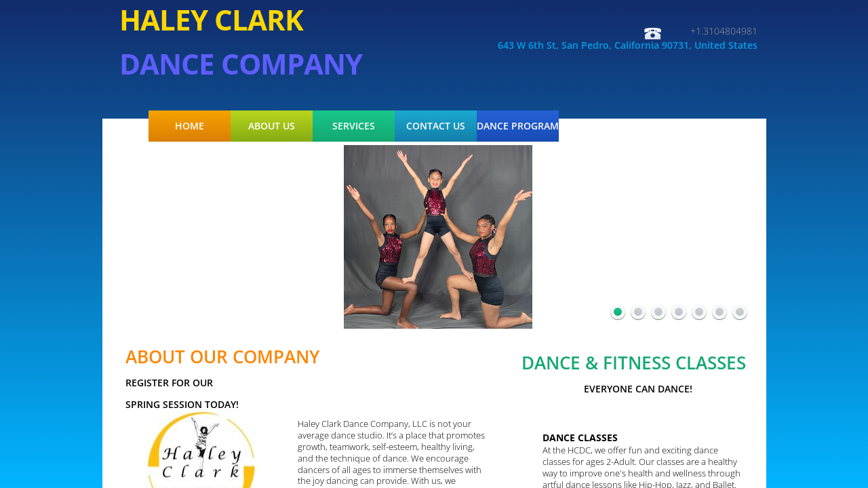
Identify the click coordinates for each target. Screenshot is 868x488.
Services (354, 126)
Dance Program (518, 126)
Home (190, 126)
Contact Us (436, 126)
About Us (272, 126)
